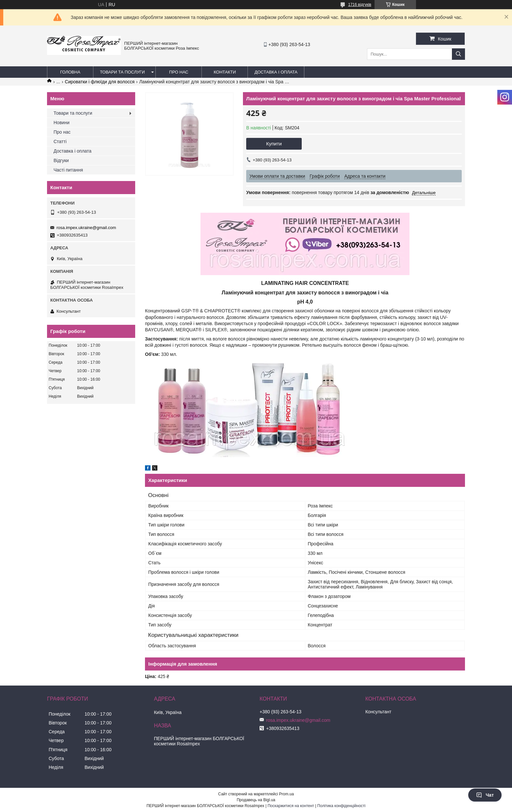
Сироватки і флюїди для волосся (100, 82)
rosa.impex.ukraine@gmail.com (86, 228)
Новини (62, 123)
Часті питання (68, 170)
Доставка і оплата (276, 72)
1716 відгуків (360, 5)
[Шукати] (458, 54)
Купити (274, 144)
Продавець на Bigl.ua (256, 800)
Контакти (225, 72)
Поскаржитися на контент (291, 806)
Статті (60, 141)
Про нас (179, 72)
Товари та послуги (122, 72)
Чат (485, 795)
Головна (70, 72)
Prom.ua (287, 794)
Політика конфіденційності (342, 806)
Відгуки (61, 160)
